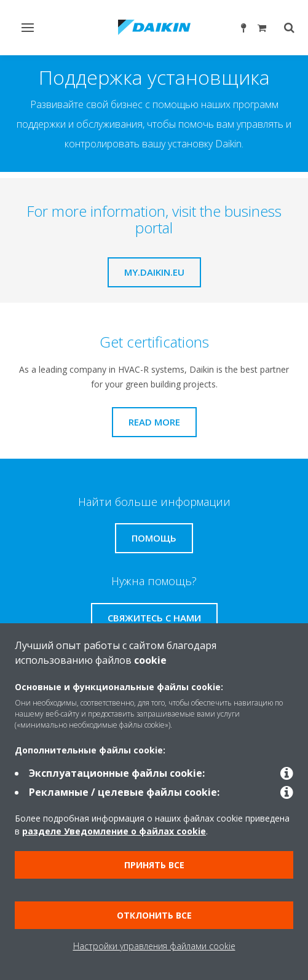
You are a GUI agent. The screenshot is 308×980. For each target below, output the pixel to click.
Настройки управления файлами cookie (154, 946)
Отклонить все (154, 915)
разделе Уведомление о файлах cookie (114, 831)
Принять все (154, 865)
